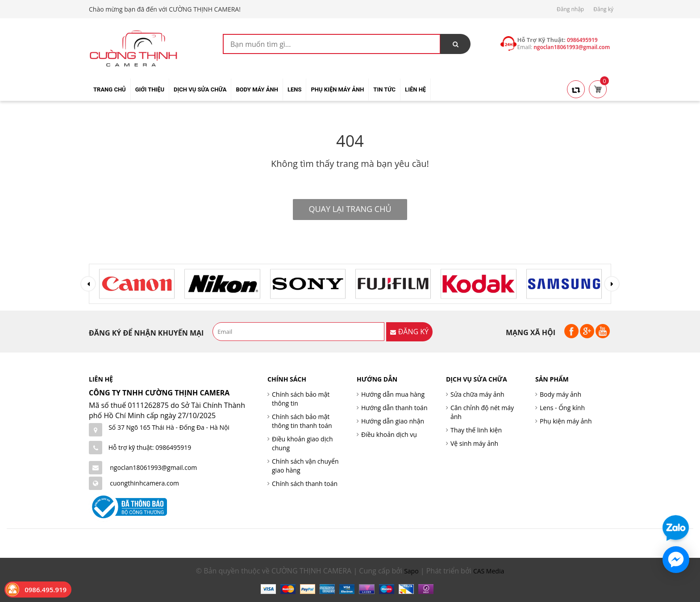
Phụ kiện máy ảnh (566, 421)
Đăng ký (603, 9)
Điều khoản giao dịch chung (302, 443)
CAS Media (489, 571)
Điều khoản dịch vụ (389, 434)
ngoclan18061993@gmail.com (153, 467)
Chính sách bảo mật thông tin (301, 399)
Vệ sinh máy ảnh (474, 443)
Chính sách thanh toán (305, 484)
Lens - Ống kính (562, 408)
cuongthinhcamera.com (144, 483)
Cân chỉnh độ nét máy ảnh (482, 412)
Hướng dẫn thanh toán (394, 408)
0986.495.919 (46, 590)
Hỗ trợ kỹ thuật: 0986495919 (150, 447)
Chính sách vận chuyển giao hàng (305, 466)
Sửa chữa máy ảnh (477, 394)
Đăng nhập (570, 9)
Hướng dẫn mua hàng (393, 394)
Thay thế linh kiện (476, 430)
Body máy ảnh (560, 394)
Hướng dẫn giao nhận (393, 421)
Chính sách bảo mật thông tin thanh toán (302, 421)
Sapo (411, 571)
